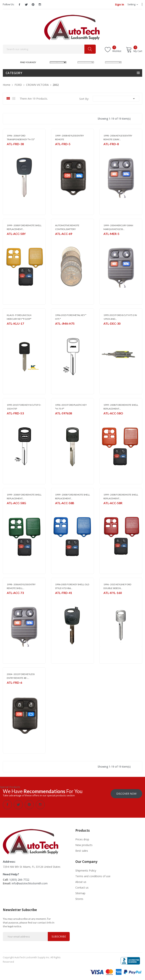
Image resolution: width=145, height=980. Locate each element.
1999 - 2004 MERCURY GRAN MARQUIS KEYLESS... (118, 227)
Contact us (82, 887)
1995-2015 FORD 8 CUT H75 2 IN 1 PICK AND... (120, 317)
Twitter (26, 5)
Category (14, 73)
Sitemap (80, 893)
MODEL (74, 62)
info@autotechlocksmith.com (30, 883)
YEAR (101, 62)
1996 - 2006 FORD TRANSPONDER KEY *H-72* (21, 137)
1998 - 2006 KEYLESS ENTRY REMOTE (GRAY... (118, 137)
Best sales (82, 850)
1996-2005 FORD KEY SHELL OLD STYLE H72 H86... (72, 586)
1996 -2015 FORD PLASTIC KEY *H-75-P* (71, 407)
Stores (79, 898)
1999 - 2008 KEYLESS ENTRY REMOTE (69, 137)
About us (81, 881)
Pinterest (33, 5)
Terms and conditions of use (93, 876)
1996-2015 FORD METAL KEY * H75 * (71, 317)
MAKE (46, 62)
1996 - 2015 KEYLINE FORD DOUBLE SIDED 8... (117, 586)
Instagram (40, 5)
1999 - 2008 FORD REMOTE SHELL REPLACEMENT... (24, 227)
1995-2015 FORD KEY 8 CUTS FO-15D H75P (24, 407)
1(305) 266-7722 (19, 879)
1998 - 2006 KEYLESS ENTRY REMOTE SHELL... (21, 586)
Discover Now (126, 793)
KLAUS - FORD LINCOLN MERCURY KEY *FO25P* (19, 317)
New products (84, 845)
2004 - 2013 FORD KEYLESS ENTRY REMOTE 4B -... (21, 676)
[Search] (49, 49)
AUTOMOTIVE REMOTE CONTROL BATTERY (67, 227)
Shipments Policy (86, 870)
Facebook (19, 5)
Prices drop (82, 839)
